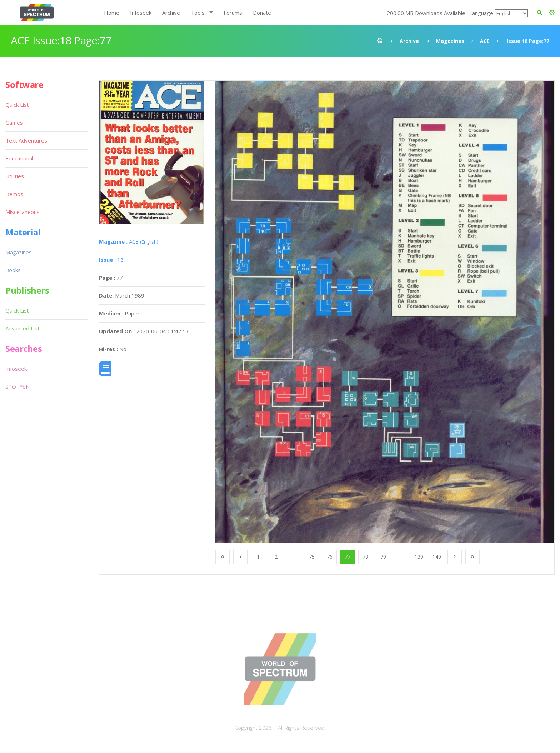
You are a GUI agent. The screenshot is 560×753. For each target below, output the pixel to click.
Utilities (15, 176)
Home (112, 13)
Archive (171, 13)
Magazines (450, 41)
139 (419, 557)
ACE (485, 41)
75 (312, 557)
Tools (198, 13)
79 (383, 557)
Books (13, 270)
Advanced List (22, 328)
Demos (14, 194)
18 (111, 260)
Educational (19, 158)
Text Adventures (26, 140)
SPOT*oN (17, 387)
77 (347, 557)
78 (365, 557)
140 (437, 557)
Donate (262, 13)
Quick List (17, 105)
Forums (233, 13)
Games (14, 123)
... (294, 557)
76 (330, 557)
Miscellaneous (22, 212)
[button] (552, 13)
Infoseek (141, 13)
